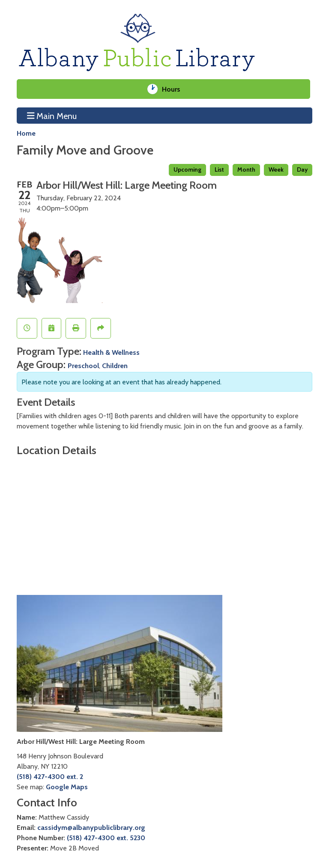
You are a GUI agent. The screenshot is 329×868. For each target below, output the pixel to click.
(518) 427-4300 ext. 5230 (106, 838)
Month (246, 169)
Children (115, 366)
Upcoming (187, 169)
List (219, 169)
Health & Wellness (111, 352)
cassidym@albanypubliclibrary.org (91, 827)
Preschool (83, 366)
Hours (174, 89)
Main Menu (52, 116)
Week (276, 169)
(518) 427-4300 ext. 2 (50, 776)
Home (26, 133)
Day (302, 169)
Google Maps (67, 787)
